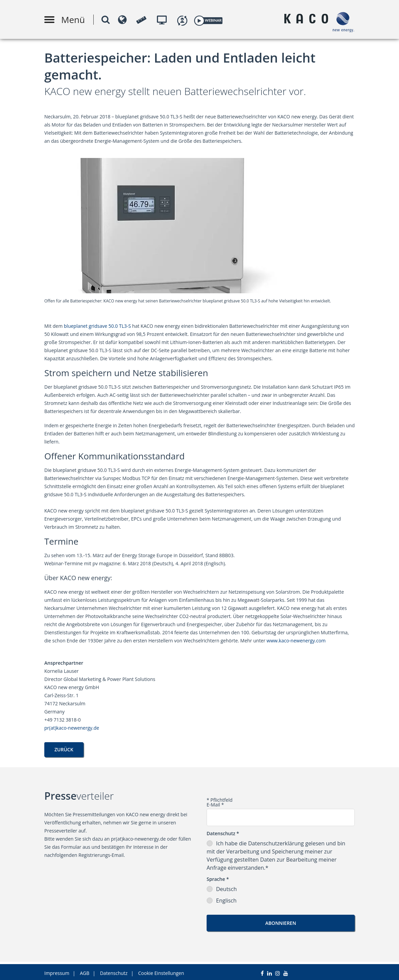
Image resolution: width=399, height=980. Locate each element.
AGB (85, 971)
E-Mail (215, 805)
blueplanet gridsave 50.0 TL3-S (97, 326)
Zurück (64, 749)
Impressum (57, 971)
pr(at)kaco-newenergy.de (72, 728)
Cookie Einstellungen (161, 971)
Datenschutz (114, 971)
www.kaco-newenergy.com (296, 641)
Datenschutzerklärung (277, 843)
